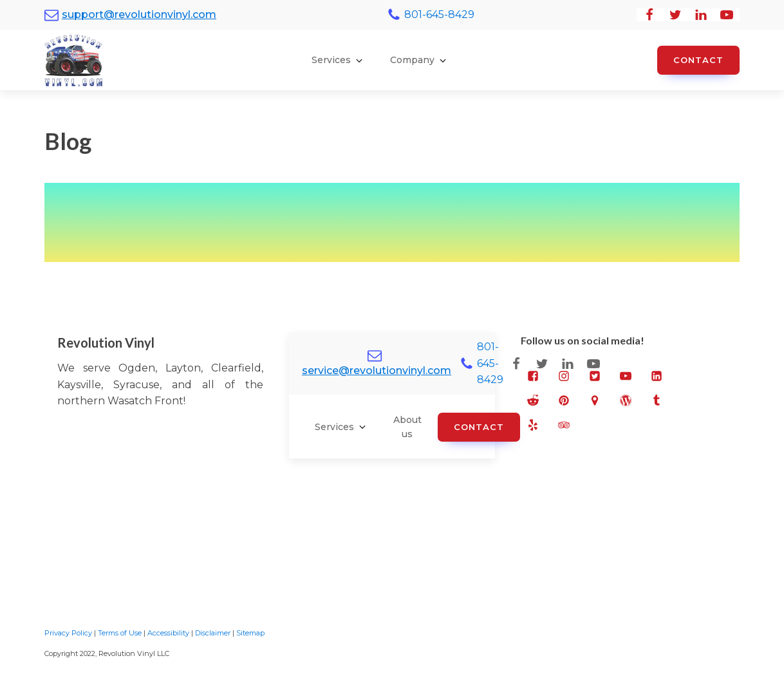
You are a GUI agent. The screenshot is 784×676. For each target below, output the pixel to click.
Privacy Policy (68, 633)
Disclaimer (213, 633)
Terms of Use (120, 633)
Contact (698, 60)
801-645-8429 (439, 14)
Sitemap (250, 633)
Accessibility (168, 633)
